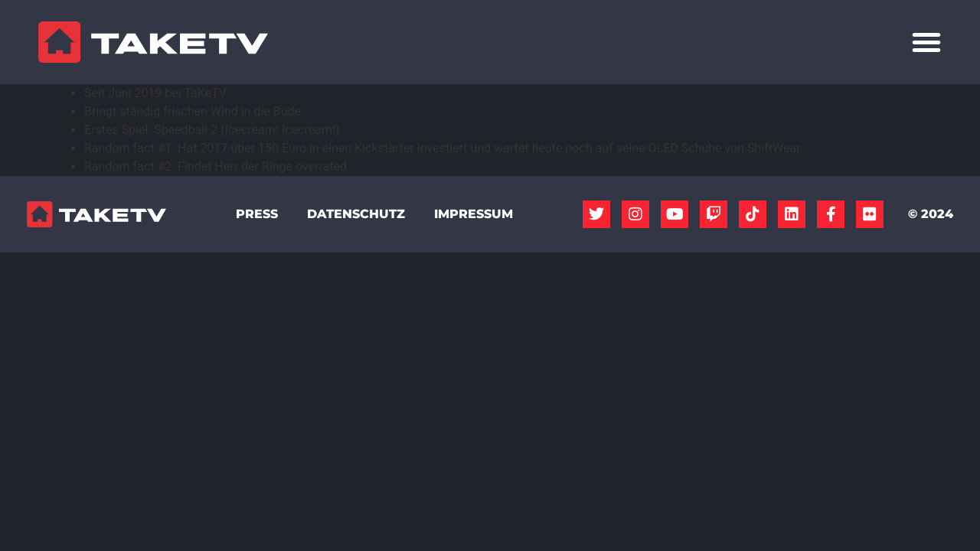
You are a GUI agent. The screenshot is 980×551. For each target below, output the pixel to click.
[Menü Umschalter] (926, 42)
